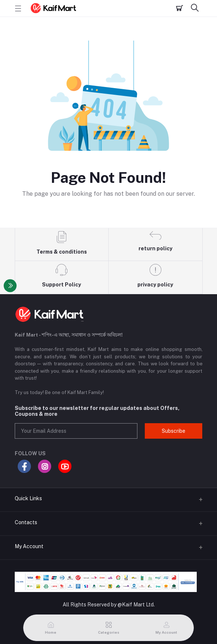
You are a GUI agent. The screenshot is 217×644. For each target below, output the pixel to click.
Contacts (26, 522)
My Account (29, 546)
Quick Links (28, 498)
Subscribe (174, 431)
